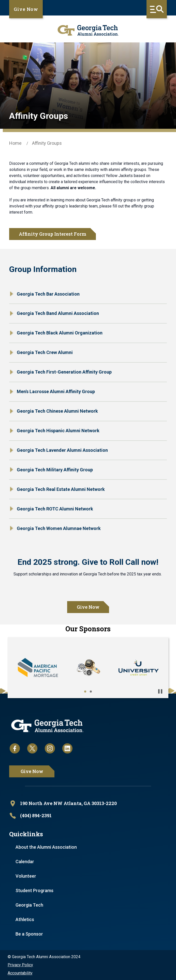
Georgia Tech (29, 905)
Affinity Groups (47, 143)
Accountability (20, 973)
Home (15, 143)
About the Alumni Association (46, 847)
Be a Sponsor (29, 934)
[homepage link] (88, 30)
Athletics (25, 919)
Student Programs (34, 890)
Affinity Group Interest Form (53, 234)
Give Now (26, 9)
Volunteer (26, 876)
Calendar (25, 862)
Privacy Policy (20, 965)
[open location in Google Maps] (88, 804)
